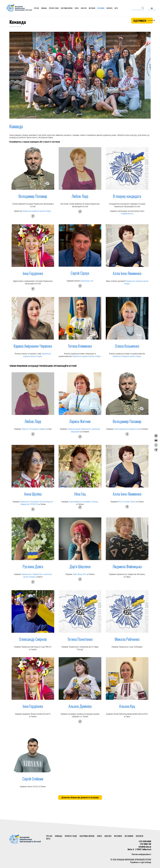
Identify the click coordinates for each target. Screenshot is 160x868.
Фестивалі (92, 8)
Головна (12, 27)
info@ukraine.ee (145, 847)
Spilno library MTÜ (80, 574)
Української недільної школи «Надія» (37, 211)
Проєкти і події (54, 8)
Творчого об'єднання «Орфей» (34, 429)
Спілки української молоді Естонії (127, 429)
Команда (44, 8)
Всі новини (101, 8)
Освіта (77, 8)
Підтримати (143, 21)
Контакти (109, 8)
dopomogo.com (87, 281)
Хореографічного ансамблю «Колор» (83, 502)
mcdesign (148, 862)
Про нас (37, 8)
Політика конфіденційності (141, 854)
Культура (84, 8)
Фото (116, 8)
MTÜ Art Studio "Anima (126, 502)
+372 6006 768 (145, 844)
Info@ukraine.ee (127, 214)
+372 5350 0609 (145, 841)
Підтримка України (67, 8)
